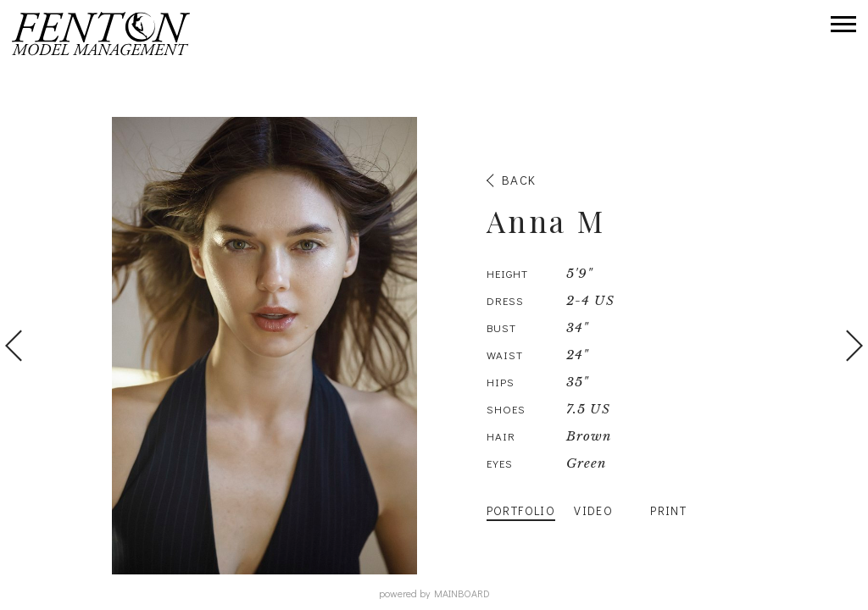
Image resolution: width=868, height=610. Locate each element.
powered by (434, 593)
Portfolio (521, 510)
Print (668, 510)
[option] (434, 346)
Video (593, 510)
